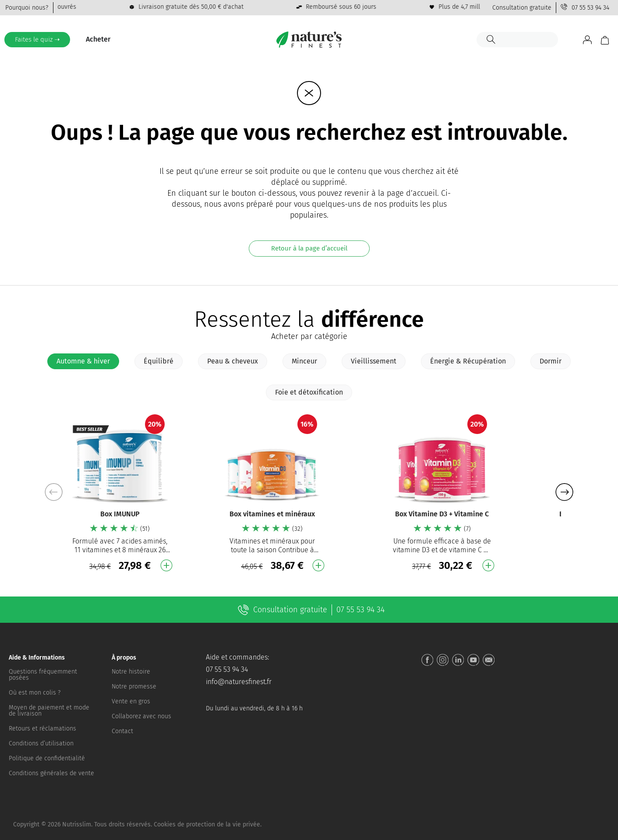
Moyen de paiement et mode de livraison (49, 711)
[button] (564, 492)
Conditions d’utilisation (41, 743)
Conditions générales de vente (51, 773)
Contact (122, 731)
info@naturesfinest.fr (239, 682)
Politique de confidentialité (47, 758)
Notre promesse (134, 686)
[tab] (83, 361)
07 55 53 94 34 (590, 8)
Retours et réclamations (42, 729)
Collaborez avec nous (141, 716)
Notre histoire (131, 672)
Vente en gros (131, 701)
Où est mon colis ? (35, 693)
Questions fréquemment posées (43, 675)
